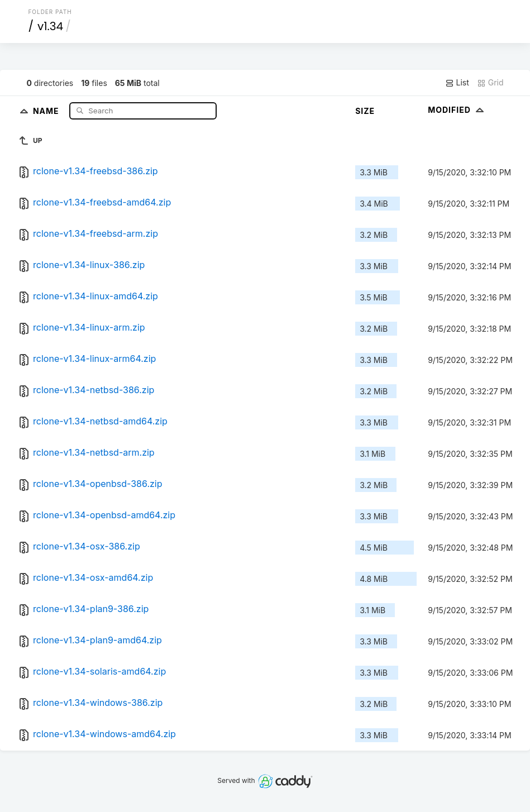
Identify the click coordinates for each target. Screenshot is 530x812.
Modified (457, 110)
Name (47, 110)
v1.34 (50, 26)
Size (365, 111)
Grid (490, 83)
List (457, 83)
